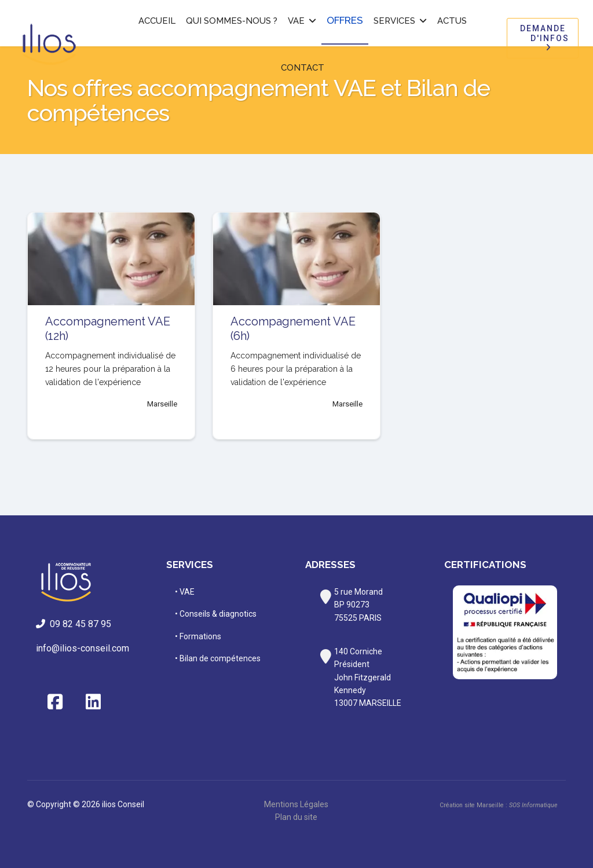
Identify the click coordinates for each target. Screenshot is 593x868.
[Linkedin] (93, 702)
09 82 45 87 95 (76, 624)
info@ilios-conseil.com (83, 648)
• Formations (198, 636)
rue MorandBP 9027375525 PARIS (358, 605)
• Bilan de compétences (218, 658)
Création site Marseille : (498, 805)
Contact (303, 68)
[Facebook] (55, 702)
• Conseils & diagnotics (216, 614)
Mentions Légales (296, 804)
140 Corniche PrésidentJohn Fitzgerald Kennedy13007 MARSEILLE (368, 677)
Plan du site (296, 817)
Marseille (162, 404)
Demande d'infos (543, 38)
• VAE (185, 592)
